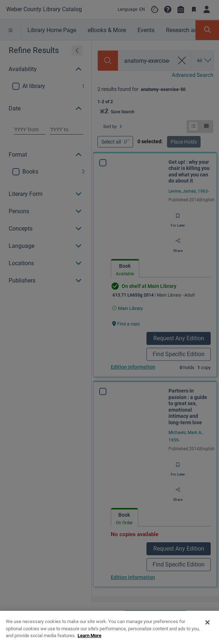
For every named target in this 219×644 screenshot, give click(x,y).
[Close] (207, 634)
